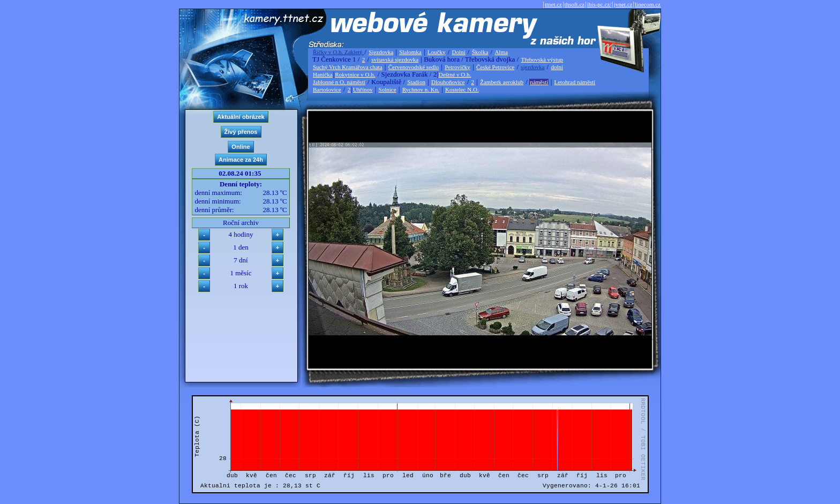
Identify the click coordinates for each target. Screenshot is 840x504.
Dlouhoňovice (448, 82)
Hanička (323, 74)
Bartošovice (327, 89)
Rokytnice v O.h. (355, 74)
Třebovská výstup (542, 59)
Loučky (437, 52)
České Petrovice (495, 67)
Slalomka (410, 52)
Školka (480, 52)
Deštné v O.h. (455, 74)
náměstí (539, 82)
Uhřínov (363, 89)
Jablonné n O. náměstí (339, 82)
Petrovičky (457, 67)
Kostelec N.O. (462, 89)
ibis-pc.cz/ (599, 4)
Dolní (459, 52)
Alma (501, 52)
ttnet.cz (553, 4)
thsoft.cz (575, 4)
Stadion (416, 82)
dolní (557, 67)
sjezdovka (532, 67)
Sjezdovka (381, 52)
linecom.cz (648, 4)
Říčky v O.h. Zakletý (338, 52)
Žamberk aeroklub (502, 82)
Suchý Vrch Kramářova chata (348, 67)
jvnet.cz (623, 4)
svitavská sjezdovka (395, 59)
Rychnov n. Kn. (421, 89)
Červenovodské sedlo (414, 67)
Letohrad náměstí (575, 82)
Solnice (388, 89)
